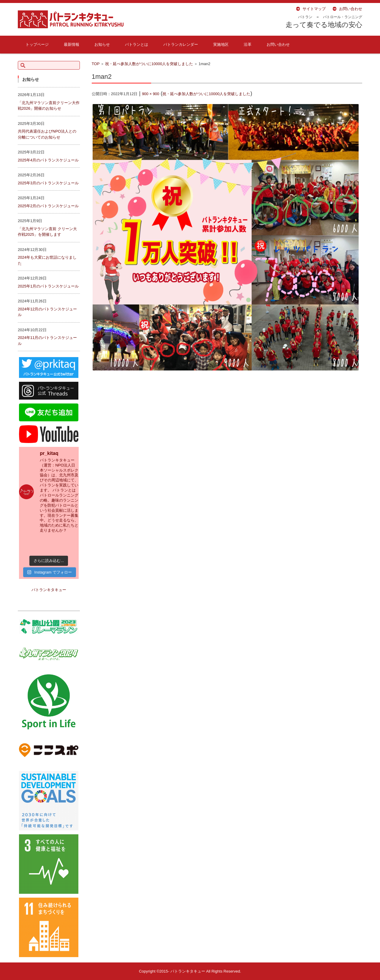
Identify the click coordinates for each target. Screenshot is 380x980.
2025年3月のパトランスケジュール (48, 183)
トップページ (37, 44)
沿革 (248, 44)
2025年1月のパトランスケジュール (48, 286)
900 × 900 (151, 94)
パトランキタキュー (49, 590)
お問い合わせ (278, 44)
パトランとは (137, 44)
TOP (96, 64)
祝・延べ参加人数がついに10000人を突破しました (149, 64)
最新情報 (72, 44)
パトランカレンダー (181, 44)
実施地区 (221, 44)
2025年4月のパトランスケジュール (48, 160)
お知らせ (102, 44)
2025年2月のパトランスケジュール (48, 206)
